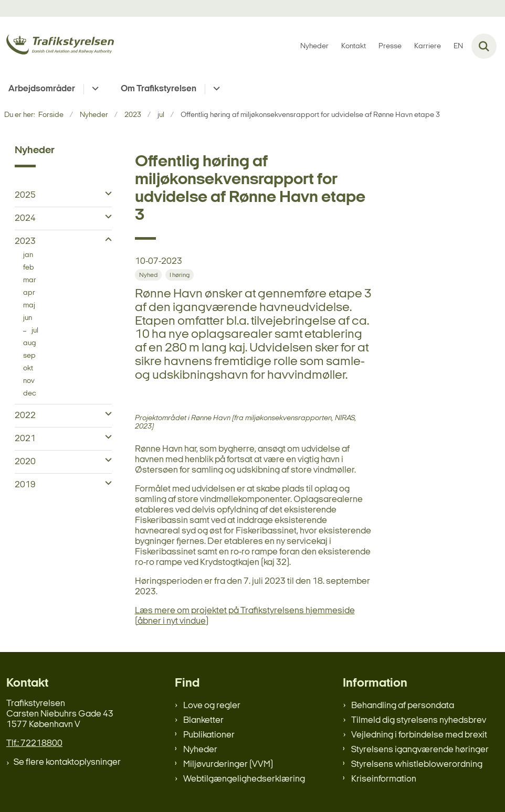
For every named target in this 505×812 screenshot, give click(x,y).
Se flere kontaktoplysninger (67, 762)
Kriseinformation (384, 779)
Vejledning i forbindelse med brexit (419, 735)
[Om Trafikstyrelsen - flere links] (215, 89)
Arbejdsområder (42, 89)
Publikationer (209, 735)
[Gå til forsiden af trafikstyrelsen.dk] (57, 46)
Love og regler (212, 706)
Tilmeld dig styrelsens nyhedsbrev (419, 720)
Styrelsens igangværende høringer (420, 750)
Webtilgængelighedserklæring (244, 779)
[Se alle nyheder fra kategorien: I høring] (180, 275)
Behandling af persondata (403, 706)
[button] (106, 194)
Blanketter (203, 720)
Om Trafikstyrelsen (159, 89)
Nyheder (200, 750)
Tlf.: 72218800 (34, 744)
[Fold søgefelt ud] (484, 46)
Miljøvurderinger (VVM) (228, 765)
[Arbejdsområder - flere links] (94, 89)
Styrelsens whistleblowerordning (417, 765)
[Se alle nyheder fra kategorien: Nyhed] (148, 275)
